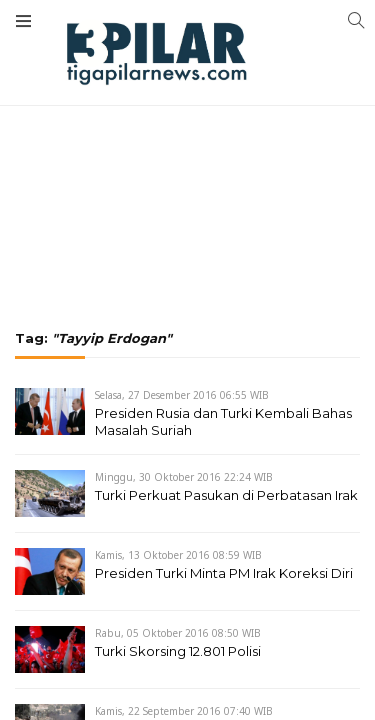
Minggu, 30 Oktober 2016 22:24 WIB (184, 477)
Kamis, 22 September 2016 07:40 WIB (184, 711)
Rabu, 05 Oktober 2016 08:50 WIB (178, 633)
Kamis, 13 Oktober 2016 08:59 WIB (178, 555)
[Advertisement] (187, 110)
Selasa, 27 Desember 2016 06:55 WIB (182, 395)
